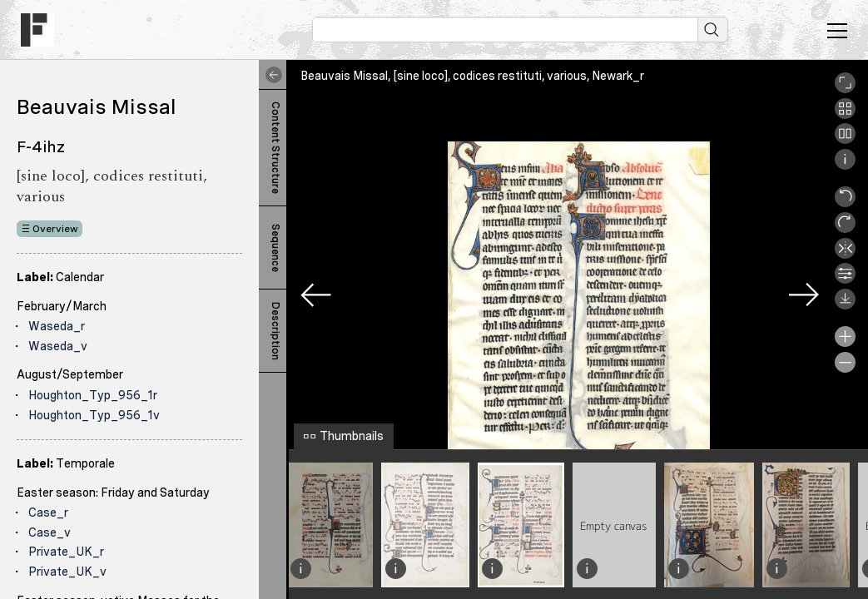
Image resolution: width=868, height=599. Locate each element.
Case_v (50, 532)
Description (275, 331)
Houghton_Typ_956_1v (94, 415)
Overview (55, 229)
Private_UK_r (66, 552)
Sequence (275, 248)
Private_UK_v (67, 572)
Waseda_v (58, 346)
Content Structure (275, 148)
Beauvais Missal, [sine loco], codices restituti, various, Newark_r (472, 76)
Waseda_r (57, 326)
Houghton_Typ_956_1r (93, 395)
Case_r (48, 512)
